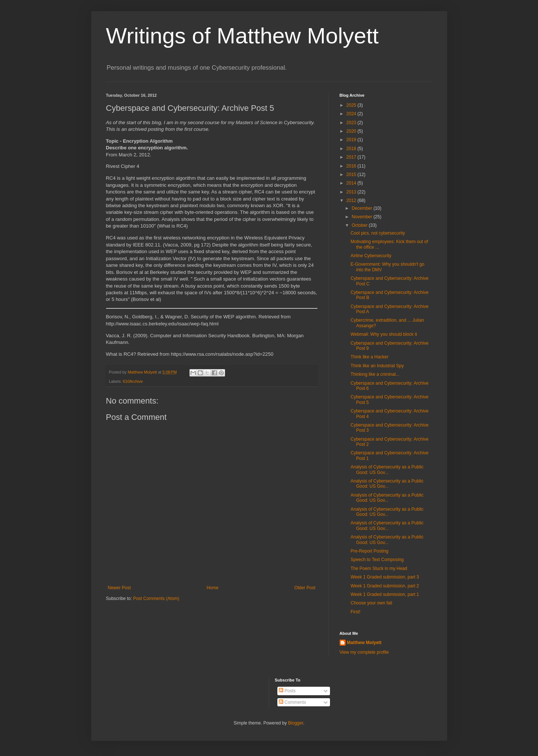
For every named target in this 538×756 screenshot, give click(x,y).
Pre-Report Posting (369, 551)
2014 (352, 183)
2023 (352, 123)
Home (212, 588)
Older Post (305, 588)
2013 (352, 192)
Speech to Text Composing (377, 560)
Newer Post (119, 588)
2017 (352, 157)
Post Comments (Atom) (156, 598)
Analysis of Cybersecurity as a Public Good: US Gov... (387, 470)
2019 (352, 140)
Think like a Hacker (369, 357)
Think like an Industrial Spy (377, 366)
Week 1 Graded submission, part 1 (385, 594)
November (362, 217)
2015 (352, 175)
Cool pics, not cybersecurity (378, 233)
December (362, 208)
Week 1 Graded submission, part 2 (385, 586)
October (360, 225)
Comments (292, 702)
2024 (352, 114)
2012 (352, 200)
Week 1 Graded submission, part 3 (385, 577)
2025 (352, 105)
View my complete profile (364, 652)
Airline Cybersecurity (371, 256)
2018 (352, 149)
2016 (352, 166)
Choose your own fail (371, 603)
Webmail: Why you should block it (384, 334)
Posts (287, 691)
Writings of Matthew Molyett (242, 36)
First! (355, 612)
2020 (352, 131)
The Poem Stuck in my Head (379, 568)
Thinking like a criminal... (375, 374)
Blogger (296, 723)
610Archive (133, 381)
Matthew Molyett (364, 643)
